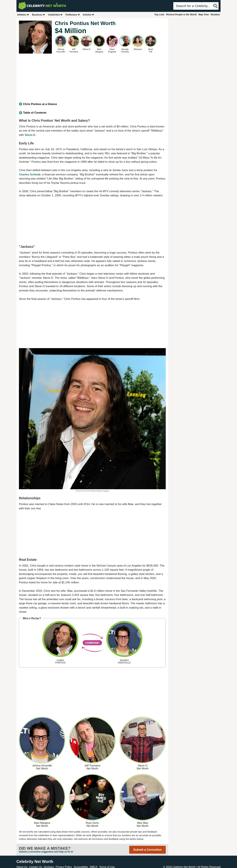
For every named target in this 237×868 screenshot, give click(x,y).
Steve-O (30, 135)
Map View (204, 15)
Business (39, 15)
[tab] (92, 104)
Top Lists (159, 15)
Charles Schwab (30, 174)
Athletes (23, 15)
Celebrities (55, 15)
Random (215, 15)
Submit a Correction (147, 850)
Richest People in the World (181, 15)
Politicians (73, 15)
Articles (88, 15)
